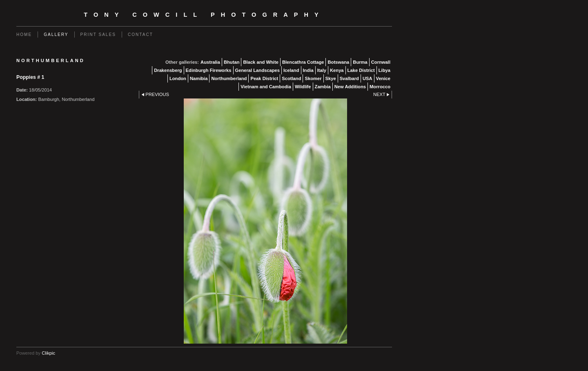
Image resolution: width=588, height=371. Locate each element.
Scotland (291, 78)
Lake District (361, 70)
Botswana (338, 62)
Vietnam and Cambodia (266, 87)
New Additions (350, 87)
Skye (331, 78)
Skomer (313, 78)
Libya (384, 70)
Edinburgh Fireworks (209, 70)
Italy (322, 70)
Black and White (261, 62)
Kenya (337, 70)
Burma (360, 62)
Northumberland (229, 78)
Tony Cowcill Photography (204, 15)
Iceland (291, 70)
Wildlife (303, 87)
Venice (383, 78)
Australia (210, 62)
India (308, 70)
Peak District (264, 78)
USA (367, 78)
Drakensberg (168, 70)
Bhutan (232, 62)
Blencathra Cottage (303, 62)
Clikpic (48, 353)
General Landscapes (257, 70)
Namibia (199, 78)
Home (24, 35)
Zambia (323, 87)
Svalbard (349, 78)
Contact (140, 35)
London (178, 78)
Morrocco (380, 87)
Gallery (56, 35)
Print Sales (98, 35)
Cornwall (381, 62)
